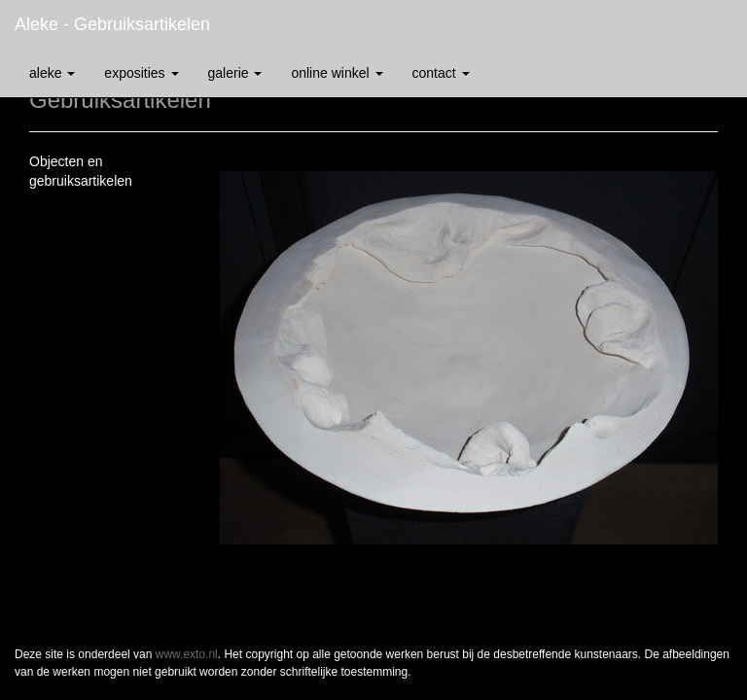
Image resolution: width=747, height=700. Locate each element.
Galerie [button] (235, 73)
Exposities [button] (141, 73)
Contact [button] (441, 73)
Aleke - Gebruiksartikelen (112, 24)
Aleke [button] (52, 73)
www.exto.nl (187, 654)
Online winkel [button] (337, 73)
